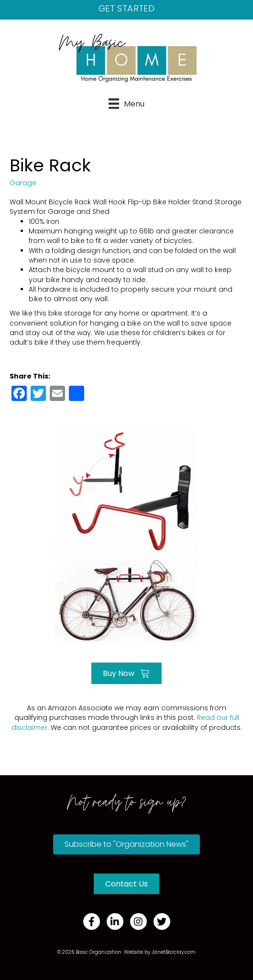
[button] (126, 844)
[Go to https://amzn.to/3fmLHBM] (127, 535)
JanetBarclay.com (174, 952)
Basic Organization (99, 952)
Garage (23, 183)
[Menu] (126, 104)
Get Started (126, 8)
